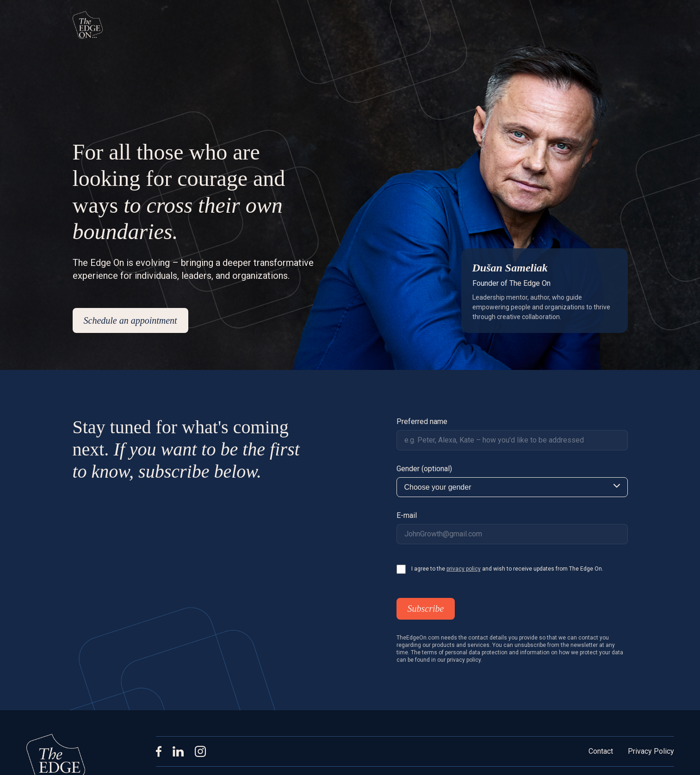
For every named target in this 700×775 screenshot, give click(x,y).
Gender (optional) (424, 469)
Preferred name (422, 421)
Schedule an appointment (130, 320)
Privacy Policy (651, 751)
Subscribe (426, 609)
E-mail (407, 515)
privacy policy (464, 569)
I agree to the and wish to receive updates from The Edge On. (507, 569)
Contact (601, 751)
